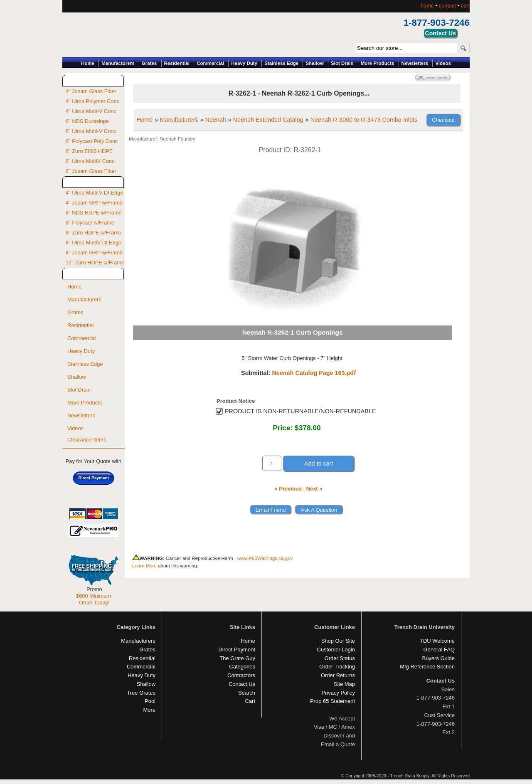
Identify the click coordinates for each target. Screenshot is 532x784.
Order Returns (338, 675)
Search (247, 693)
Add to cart (319, 463)
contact (447, 6)
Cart (250, 701)
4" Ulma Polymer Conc (92, 101)
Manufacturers (118, 63)
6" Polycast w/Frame (90, 223)
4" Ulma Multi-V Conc (91, 111)
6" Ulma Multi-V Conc (91, 131)
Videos (443, 63)
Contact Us (242, 684)
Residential (177, 63)
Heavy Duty (244, 63)
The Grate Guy (237, 658)
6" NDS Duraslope (87, 121)
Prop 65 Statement (332, 701)
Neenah (215, 120)
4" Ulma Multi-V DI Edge (94, 193)
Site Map (344, 684)
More (149, 710)
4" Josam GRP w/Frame (94, 203)
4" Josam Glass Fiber (91, 91)
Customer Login (336, 650)
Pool (150, 701)
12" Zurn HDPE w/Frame (95, 263)
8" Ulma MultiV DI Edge (94, 243)
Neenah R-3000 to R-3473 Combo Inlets (364, 120)
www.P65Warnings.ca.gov (265, 558)
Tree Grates (141, 693)
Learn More (144, 566)
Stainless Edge (281, 63)
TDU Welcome (437, 641)
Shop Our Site (338, 641)
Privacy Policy (338, 693)
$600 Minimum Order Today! (94, 599)
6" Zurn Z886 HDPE (89, 151)
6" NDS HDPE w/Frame (94, 213)
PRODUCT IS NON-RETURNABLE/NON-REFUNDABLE (300, 411)
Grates (149, 63)
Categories (242, 667)
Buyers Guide (438, 658)
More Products (378, 63)
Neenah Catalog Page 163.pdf (314, 373)
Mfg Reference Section (427, 667)
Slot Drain (342, 63)
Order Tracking (337, 667)
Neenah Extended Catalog (268, 120)
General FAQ (439, 650)
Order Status (340, 658)
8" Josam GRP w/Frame (94, 253)
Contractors (241, 675)
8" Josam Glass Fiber (91, 171)
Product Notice (236, 401)
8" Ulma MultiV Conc (90, 161)
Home (88, 63)
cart (465, 6)
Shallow (315, 63)
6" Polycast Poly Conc (92, 141)
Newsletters (415, 63)
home (427, 6)
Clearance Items (87, 440)
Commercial (210, 63)
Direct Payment (237, 650)
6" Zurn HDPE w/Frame (94, 233)
